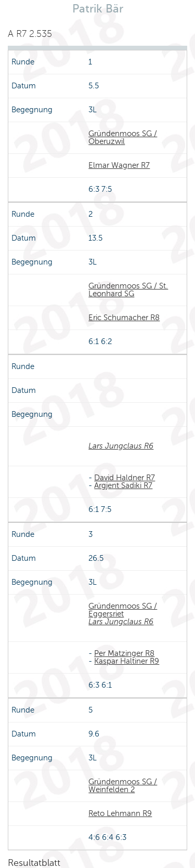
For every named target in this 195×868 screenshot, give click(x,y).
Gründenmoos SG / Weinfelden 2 (123, 786)
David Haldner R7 (125, 478)
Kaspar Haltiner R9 (127, 661)
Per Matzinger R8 (124, 653)
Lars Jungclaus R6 (121, 446)
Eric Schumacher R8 (124, 318)
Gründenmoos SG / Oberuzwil (123, 137)
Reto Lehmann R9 (120, 813)
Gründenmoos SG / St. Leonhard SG (128, 290)
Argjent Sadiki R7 (123, 485)
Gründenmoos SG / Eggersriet (123, 610)
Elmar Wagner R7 (119, 165)
